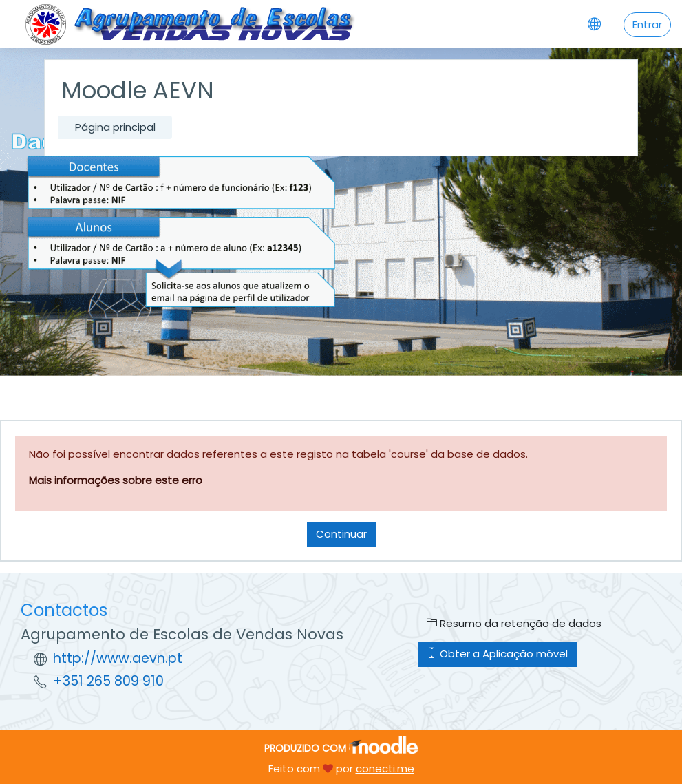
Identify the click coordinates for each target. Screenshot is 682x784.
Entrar (647, 24)
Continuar (341, 534)
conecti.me (385, 769)
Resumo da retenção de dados (514, 623)
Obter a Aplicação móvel (497, 654)
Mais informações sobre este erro (116, 480)
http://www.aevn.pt (118, 658)
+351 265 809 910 (108, 681)
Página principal (115, 127)
